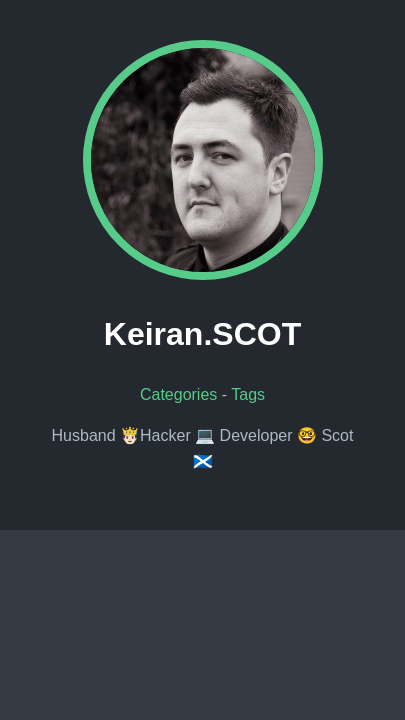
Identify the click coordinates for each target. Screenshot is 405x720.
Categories (178, 394)
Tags (248, 394)
